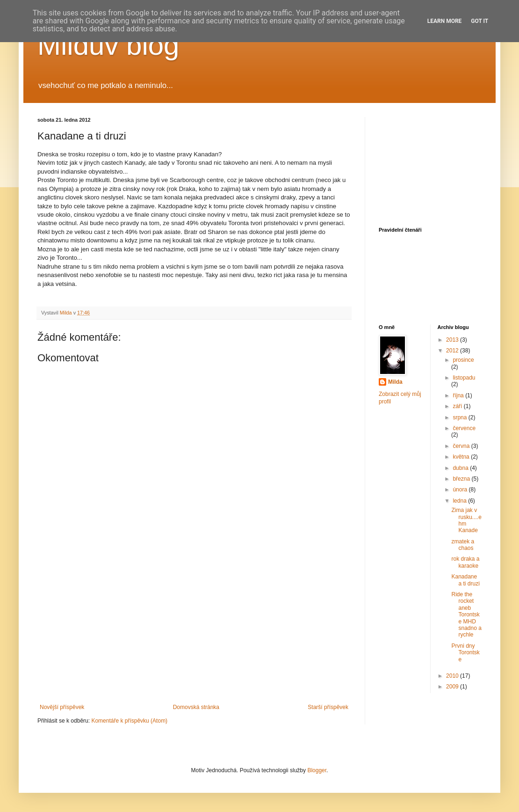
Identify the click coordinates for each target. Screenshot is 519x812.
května (462, 457)
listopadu (464, 378)
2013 (453, 340)
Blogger (317, 770)
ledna (460, 501)
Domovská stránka (196, 707)
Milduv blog (108, 45)
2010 (453, 676)
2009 (453, 687)
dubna (461, 468)
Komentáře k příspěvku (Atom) (129, 721)
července (464, 428)
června (462, 446)
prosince (463, 360)
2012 (453, 351)
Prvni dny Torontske (465, 653)
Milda (395, 382)
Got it (479, 21)
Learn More (445, 21)
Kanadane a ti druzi (465, 580)
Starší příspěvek (328, 707)
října (459, 395)
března (462, 479)
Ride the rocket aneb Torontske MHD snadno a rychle (466, 614)
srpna (460, 417)
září (458, 406)
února (461, 490)
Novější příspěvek (62, 707)
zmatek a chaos (463, 545)
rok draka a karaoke (465, 562)
